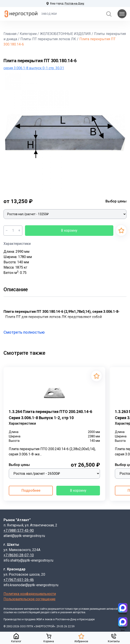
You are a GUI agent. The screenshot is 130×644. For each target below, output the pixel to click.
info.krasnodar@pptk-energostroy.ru (31, 585)
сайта (43, 609)
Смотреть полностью (27, 332)
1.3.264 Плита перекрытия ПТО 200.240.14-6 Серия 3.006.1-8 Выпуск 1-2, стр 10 (50, 415)
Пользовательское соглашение (29, 599)
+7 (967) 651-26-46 (19, 580)
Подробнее (31, 490)
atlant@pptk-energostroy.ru (24, 536)
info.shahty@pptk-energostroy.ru (28, 560)
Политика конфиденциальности (30, 594)
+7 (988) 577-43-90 (19, 530)
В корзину (69, 230)
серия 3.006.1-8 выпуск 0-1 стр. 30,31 (34, 68)
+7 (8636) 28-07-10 (19, 555)
